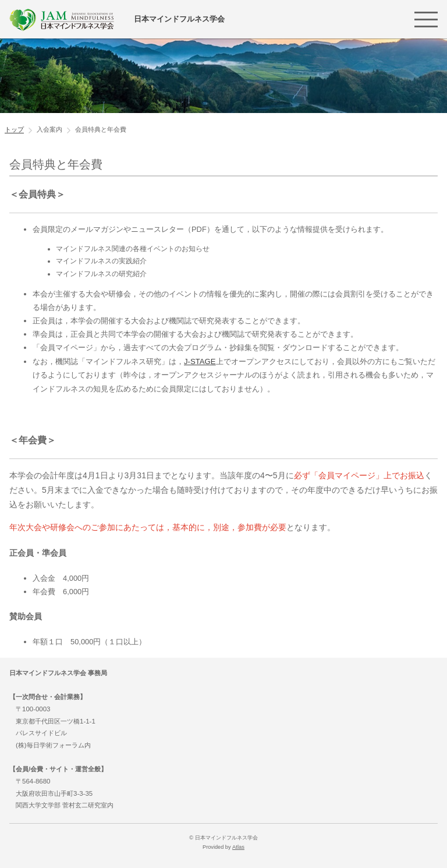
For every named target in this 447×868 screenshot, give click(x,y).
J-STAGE (199, 361)
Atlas (238, 847)
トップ (14, 130)
